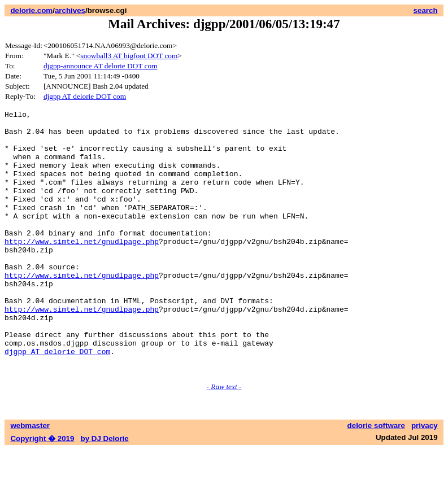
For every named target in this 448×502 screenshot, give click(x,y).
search (426, 10)
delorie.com (31, 10)
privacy (425, 478)
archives (70, 10)
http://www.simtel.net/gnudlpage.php (82, 268)
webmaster (30, 478)
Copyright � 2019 (42, 491)
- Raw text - (224, 439)
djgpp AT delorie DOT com (85, 96)
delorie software (376, 478)
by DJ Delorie (105, 491)
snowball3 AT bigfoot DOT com (129, 56)
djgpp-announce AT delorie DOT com (101, 66)
